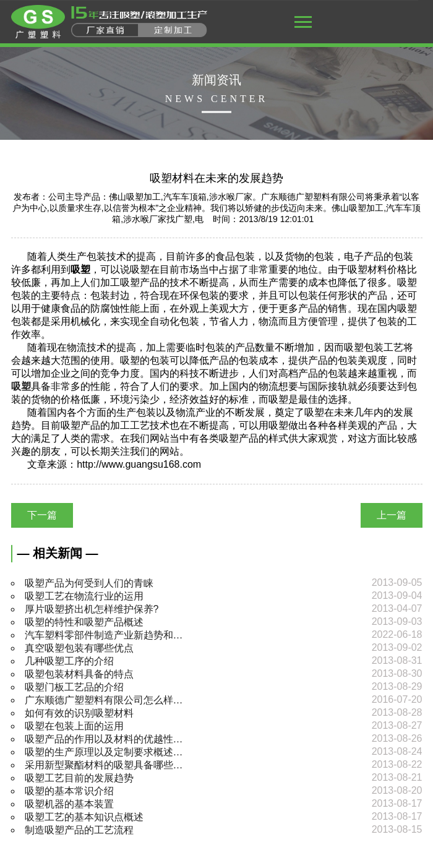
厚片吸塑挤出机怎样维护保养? (92, 609)
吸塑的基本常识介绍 (69, 791)
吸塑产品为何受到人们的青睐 (89, 583)
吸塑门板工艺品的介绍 (74, 687)
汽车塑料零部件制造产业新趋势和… (104, 635)
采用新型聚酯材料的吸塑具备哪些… (104, 765)
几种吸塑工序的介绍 (69, 661)
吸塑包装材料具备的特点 (79, 674)
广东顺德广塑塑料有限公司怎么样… (104, 700)
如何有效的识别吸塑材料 (79, 713)
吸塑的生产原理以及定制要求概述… (104, 752)
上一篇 (392, 515)
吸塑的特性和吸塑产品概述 (84, 622)
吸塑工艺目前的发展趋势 (79, 778)
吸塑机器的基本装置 (69, 804)
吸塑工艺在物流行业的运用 (84, 596)
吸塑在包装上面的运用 (74, 726)
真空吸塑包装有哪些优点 (79, 648)
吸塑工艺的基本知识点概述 (84, 817)
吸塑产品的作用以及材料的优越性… (104, 739)
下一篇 (42, 515)
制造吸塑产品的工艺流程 (79, 830)
